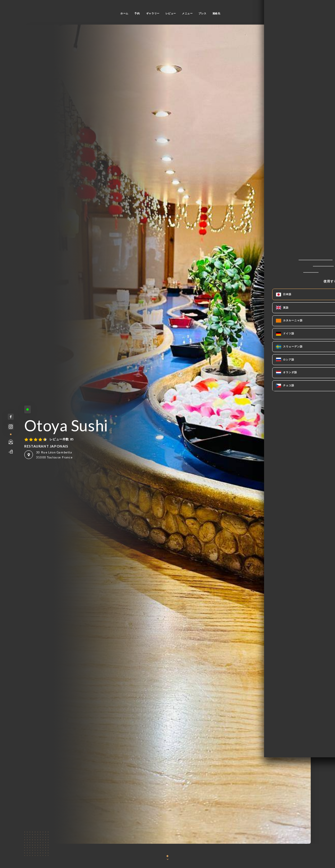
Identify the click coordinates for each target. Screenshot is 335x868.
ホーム (124, 13)
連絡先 (216, 13)
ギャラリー (153, 13)
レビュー (171, 13)
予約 (137, 13)
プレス (202, 13)
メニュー (187, 13)
